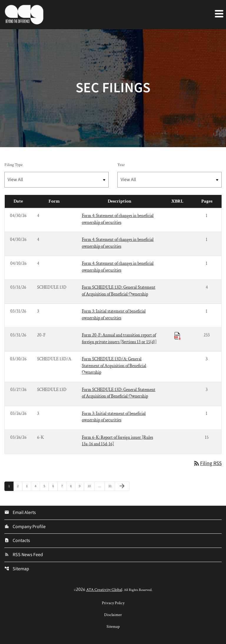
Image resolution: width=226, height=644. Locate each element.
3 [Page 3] (28, 486)
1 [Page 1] (11, 486)
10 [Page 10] (91, 486)
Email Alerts (20, 513)
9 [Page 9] (81, 486)
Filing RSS (207, 464)
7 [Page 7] (64, 486)
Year (121, 165)
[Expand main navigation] (219, 13)
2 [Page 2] (20, 486)
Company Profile (25, 527)
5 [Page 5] (46, 486)
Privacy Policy (113, 604)
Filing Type (14, 165)
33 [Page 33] (111, 486)
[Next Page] (122, 487)
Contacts (17, 541)
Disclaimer (113, 615)
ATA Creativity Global (104, 590)
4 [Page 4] (37, 486)
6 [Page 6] (55, 486)
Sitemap (17, 569)
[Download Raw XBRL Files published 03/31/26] (177, 336)
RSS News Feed (24, 555)
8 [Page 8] (73, 486)
